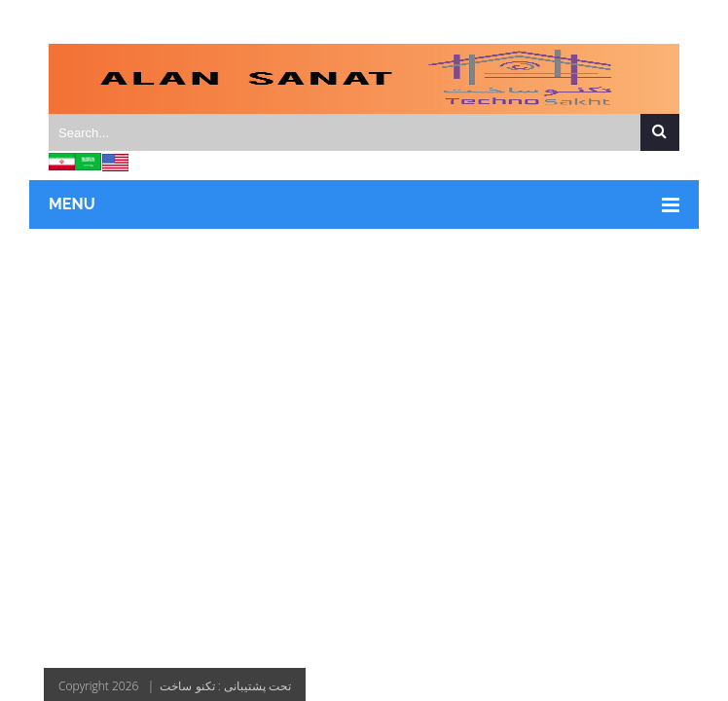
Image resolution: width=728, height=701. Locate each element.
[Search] (365, 132)
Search (660, 133)
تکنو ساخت (187, 686)
